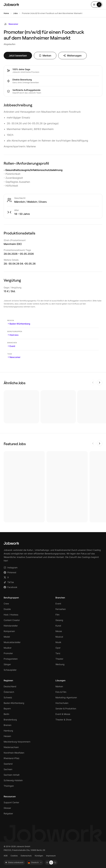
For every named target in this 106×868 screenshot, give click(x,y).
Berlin (6, 714)
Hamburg (8, 731)
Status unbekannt (14, 862)
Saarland (8, 764)
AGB (6, 856)
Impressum (51, 856)
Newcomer (14, 357)
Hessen (7, 736)
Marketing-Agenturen (66, 697)
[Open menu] (97, 5)
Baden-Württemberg (19, 324)
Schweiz (8, 697)
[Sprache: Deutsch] (35, 862)
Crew (6, 604)
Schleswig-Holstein (13, 780)
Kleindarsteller (11, 626)
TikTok (9, 582)
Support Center (11, 802)
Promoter (8, 653)
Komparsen (9, 631)
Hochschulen (62, 703)
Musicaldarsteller (12, 642)
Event (11, 346)
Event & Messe (63, 714)
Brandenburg (10, 720)
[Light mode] (47, 862)
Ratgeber (8, 813)
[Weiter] (100, 383)
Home (6, 13)
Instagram (11, 567)
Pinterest (10, 572)
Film (57, 615)
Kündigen (39, 856)
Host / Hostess (11, 615)
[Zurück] (93, 383)
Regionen (8, 680)
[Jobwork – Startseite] (11, 5)
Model (7, 637)
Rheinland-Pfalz (12, 758)
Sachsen (8, 769)
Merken (45, 56)
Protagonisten (11, 659)
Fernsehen (61, 609)
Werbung (60, 664)
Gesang (59, 620)
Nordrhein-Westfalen (14, 753)
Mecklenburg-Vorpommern (17, 742)
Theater (59, 659)
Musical (59, 637)
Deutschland (10, 686)
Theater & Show (63, 720)
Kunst (58, 626)
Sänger (7, 664)
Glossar (7, 808)
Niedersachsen (11, 747)
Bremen (8, 725)
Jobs (15, 13)
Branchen (60, 598)
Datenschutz (26, 856)
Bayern (7, 709)
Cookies (14, 856)
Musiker (8, 648)
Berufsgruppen (11, 598)
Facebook (10, 587)
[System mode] (51, 862)
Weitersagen (72, 56)
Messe (59, 631)
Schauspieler (10, 670)
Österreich (9, 692)
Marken (59, 686)
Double (7, 609)
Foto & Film (61, 692)
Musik (58, 642)
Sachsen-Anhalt (12, 775)
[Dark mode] (55, 862)
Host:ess (13, 335)
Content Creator (12, 620)
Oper (58, 648)
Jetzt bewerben (18, 56)
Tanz (58, 653)
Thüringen (9, 786)
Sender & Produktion (66, 709)
